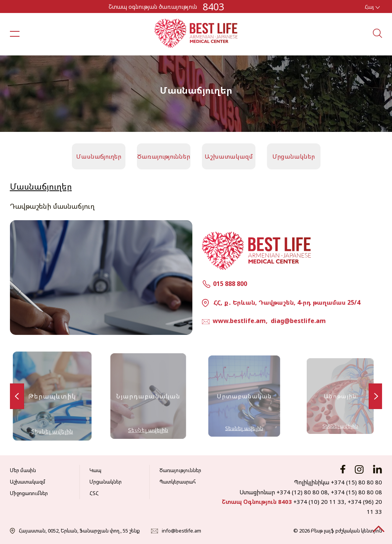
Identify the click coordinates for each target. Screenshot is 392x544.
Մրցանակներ (294, 156)
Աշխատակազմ (229, 156)
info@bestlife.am (181, 531)
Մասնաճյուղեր (99, 156)
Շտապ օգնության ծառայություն (153, 6)
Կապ (95, 470)
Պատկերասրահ (178, 482)
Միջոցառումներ (29, 493)
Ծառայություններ (164, 156)
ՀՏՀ (94, 493)
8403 (213, 6)
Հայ (372, 7)
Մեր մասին (23, 470)
